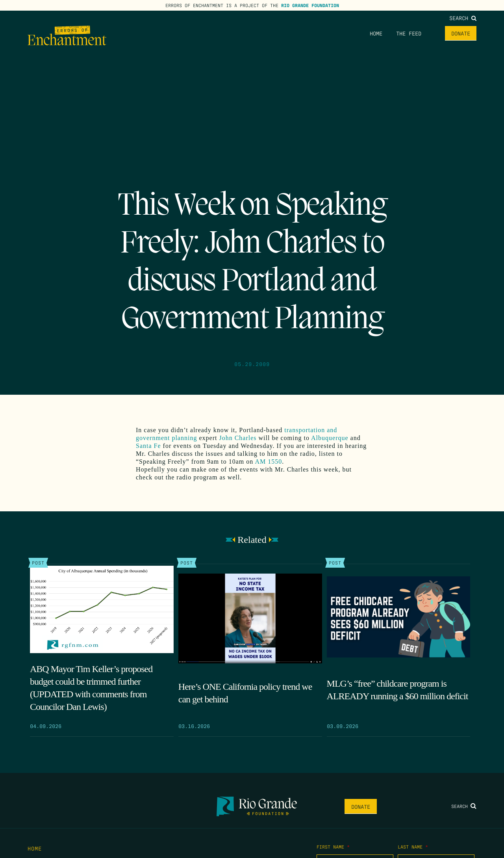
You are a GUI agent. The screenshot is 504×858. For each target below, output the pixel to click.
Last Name (413, 847)
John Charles (238, 438)
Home (376, 33)
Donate (461, 33)
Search (463, 18)
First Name (333, 847)
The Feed (409, 33)
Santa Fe (148, 446)
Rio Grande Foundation (310, 5)
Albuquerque (330, 438)
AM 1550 (268, 461)
